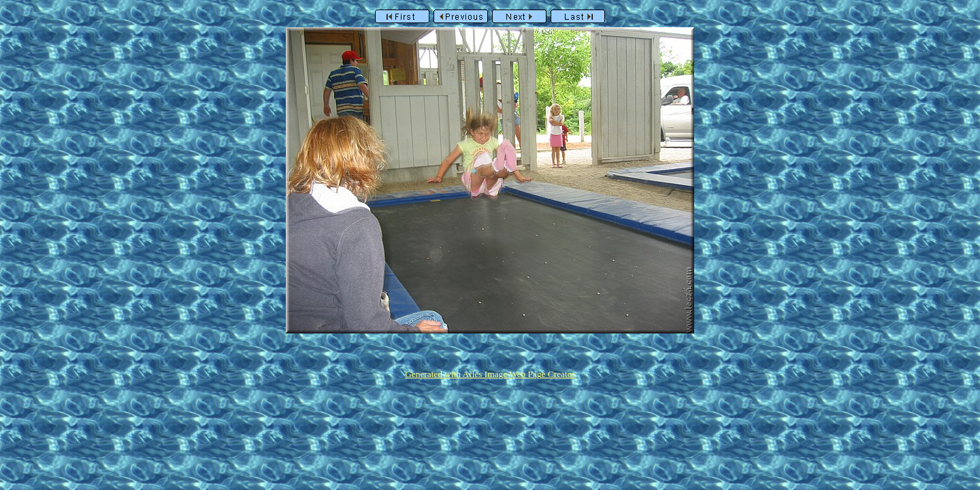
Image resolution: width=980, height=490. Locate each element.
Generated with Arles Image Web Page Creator (490, 374)
